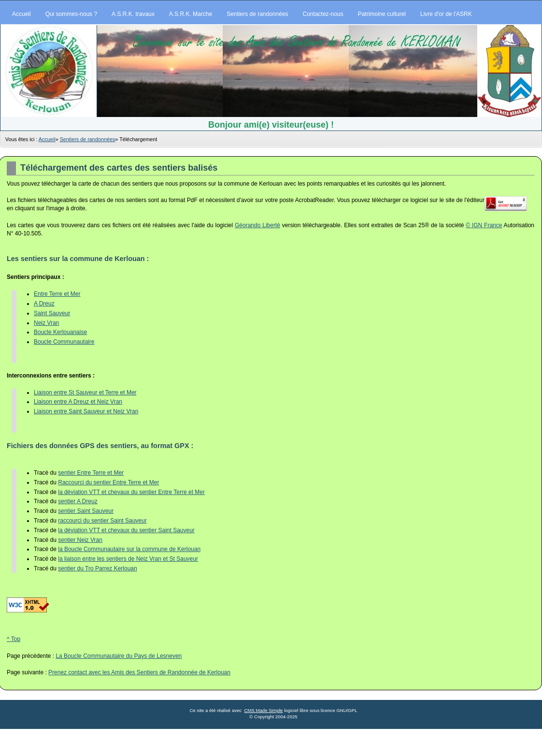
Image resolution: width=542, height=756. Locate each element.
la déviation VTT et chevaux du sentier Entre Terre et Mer (131, 492)
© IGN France (484, 225)
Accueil (47, 139)
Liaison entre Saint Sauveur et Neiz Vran (86, 411)
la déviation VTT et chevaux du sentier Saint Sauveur (126, 530)
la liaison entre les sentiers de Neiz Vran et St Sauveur (128, 559)
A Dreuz (44, 304)
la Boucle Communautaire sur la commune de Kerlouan (129, 549)
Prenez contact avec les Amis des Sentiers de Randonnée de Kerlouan (139, 672)
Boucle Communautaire (64, 342)
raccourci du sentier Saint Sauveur (102, 521)
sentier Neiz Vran (80, 540)
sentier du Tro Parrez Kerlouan (97, 568)
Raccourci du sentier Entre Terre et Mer (108, 482)
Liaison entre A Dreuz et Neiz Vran (78, 402)
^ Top (14, 639)
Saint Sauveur (52, 313)
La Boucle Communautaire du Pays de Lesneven (119, 656)
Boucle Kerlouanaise (60, 332)
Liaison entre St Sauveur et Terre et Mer (85, 393)
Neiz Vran (46, 323)
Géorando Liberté (257, 225)
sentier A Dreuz (78, 501)
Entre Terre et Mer (57, 294)
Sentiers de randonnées (88, 139)
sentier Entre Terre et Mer (91, 473)
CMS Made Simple (263, 710)
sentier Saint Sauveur (86, 511)
